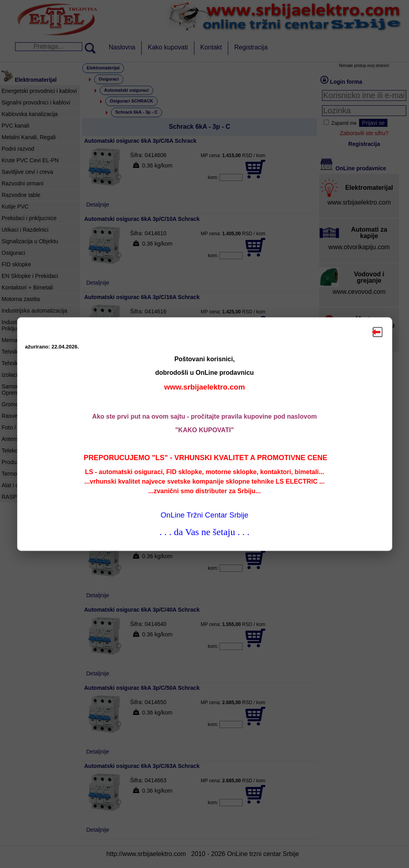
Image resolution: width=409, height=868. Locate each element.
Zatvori (377, 332)
